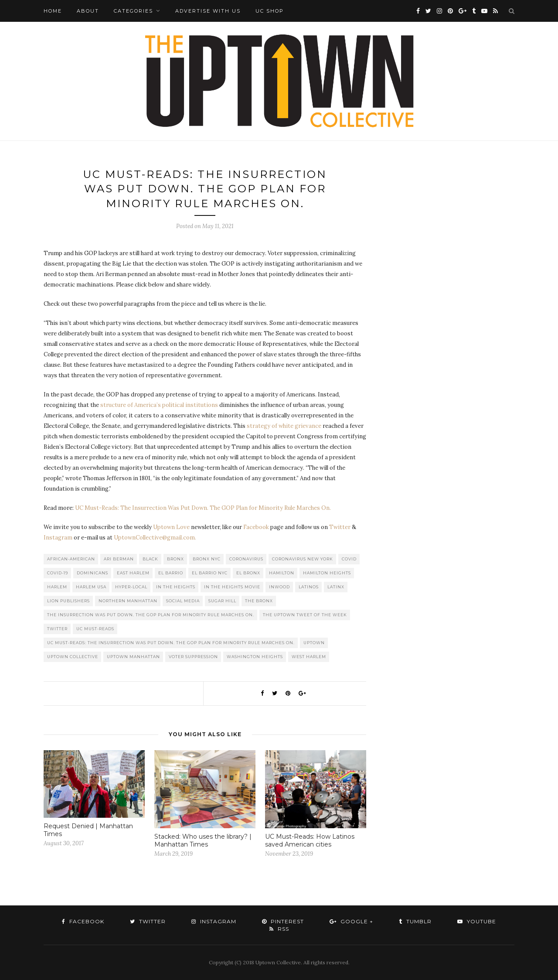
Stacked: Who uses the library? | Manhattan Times (203, 840)
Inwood (279, 587)
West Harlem (309, 657)
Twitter (340, 527)
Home (53, 11)
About (88, 11)
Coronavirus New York (303, 559)
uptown (314, 643)
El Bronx (248, 573)
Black (150, 559)
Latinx (336, 587)
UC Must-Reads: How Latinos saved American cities (310, 840)
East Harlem (133, 573)
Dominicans (92, 573)
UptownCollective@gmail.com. (155, 538)
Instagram (58, 538)
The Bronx (259, 601)
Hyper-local (131, 587)
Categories (133, 11)
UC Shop (270, 11)
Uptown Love (171, 527)
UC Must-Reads (95, 629)
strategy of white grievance (284, 426)
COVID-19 (58, 573)
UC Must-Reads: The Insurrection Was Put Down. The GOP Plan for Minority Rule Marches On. (203, 508)
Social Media (183, 601)
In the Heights (176, 587)
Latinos (309, 587)
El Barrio (171, 573)
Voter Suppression (193, 657)
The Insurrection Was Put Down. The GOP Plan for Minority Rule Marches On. (151, 615)
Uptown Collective (73, 657)
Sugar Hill (222, 601)
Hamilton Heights (327, 573)
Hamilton (282, 573)
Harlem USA (91, 587)
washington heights (255, 657)
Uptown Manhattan (133, 657)
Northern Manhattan (128, 601)
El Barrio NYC (210, 573)
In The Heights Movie (232, 587)
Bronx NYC (207, 559)
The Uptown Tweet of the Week (305, 615)
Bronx (175, 559)
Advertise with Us (208, 11)
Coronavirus (246, 559)
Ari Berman (119, 559)
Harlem (57, 587)
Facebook (256, 527)
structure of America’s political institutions (160, 405)
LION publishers (68, 601)
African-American (71, 559)
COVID (349, 559)
